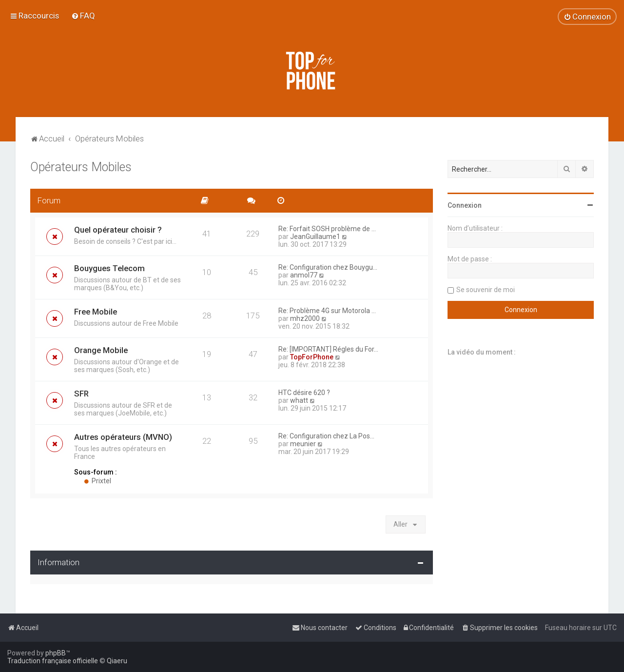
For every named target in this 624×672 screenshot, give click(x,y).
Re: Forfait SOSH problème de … (327, 229)
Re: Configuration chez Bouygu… (328, 267)
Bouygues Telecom (109, 268)
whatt (299, 400)
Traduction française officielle (53, 661)
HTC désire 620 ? (304, 393)
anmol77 (304, 275)
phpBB (56, 653)
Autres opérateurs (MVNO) (123, 437)
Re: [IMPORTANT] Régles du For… (328, 349)
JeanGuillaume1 (315, 237)
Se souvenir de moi (486, 290)
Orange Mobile (101, 350)
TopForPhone (312, 357)
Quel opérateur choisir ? (118, 230)
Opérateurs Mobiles (81, 167)
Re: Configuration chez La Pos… (326, 436)
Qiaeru (117, 661)
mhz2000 (305, 318)
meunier (303, 444)
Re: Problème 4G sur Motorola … (327, 311)
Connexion (465, 205)
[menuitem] (83, 16)
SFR (81, 394)
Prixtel (97, 481)
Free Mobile (96, 312)
